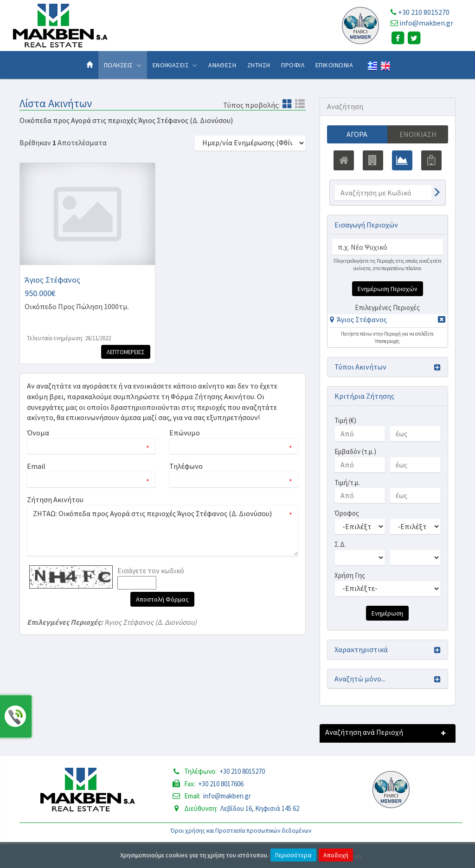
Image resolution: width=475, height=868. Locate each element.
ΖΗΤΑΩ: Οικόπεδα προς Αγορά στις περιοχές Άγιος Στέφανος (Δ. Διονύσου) (163, 531)
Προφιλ (293, 65)
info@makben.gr (426, 23)
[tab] (388, 321)
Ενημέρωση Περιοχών (388, 289)
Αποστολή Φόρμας (162, 599)
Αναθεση (222, 65)
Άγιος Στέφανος (362, 319)
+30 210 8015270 (424, 12)
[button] (358, 319)
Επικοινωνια (334, 65)
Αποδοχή (336, 855)
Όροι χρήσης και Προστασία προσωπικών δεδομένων (241, 831)
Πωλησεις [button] (123, 65)
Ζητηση (259, 65)
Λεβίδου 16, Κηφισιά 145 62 (260, 808)
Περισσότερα (293, 855)
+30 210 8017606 (221, 784)
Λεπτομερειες (126, 352)
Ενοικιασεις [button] (175, 65)
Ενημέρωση (387, 613)
